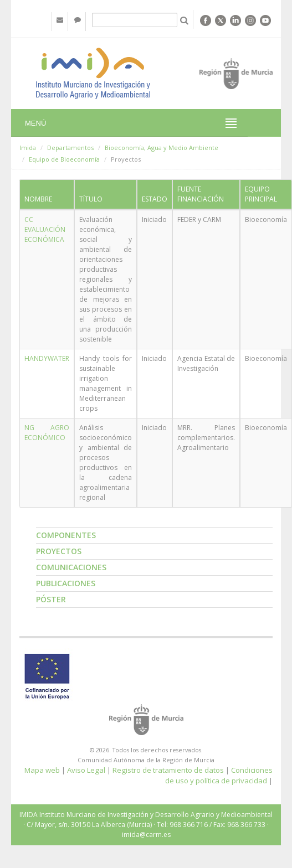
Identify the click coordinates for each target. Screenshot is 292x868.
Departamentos (70, 148)
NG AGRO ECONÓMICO (47, 433)
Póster (51, 599)
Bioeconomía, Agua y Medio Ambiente (162, 148)
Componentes (66, 535)
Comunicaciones (71, 567)
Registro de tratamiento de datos (168, 770)
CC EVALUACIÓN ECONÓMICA (45, 229)
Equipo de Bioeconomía (64, 159)
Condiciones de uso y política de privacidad (219, 775)
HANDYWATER (47, 358)
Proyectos (59, 551)
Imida (28, 148)
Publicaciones (66, 583)
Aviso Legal (86, 770)
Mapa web (42, 770)
